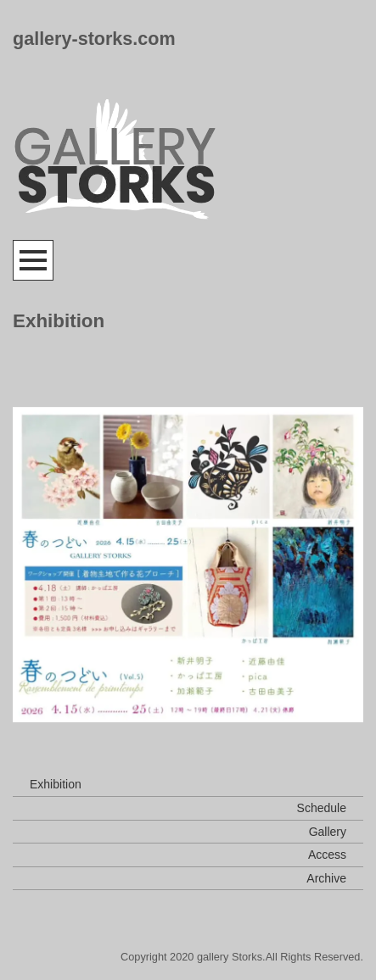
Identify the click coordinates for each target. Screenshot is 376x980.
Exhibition (56, 784)
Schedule (322, 808)
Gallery (328, 832)
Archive (326, 878)
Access (327, 855)
